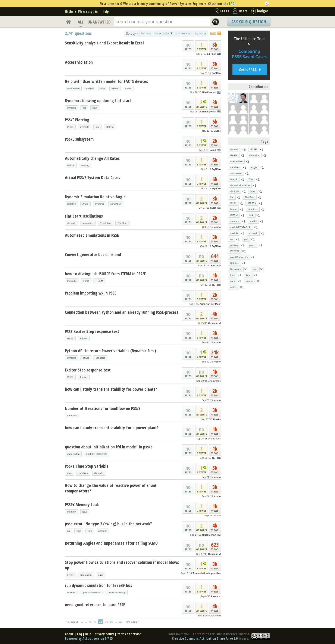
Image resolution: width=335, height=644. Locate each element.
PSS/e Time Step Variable (87, 466)
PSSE (70, 127)
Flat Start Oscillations (84, 216)
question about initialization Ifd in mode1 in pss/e (109, 447)
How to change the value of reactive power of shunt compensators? (111, 488)
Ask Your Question (249, 22)
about (69, 634)
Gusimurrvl (214, 323)
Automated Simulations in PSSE (92, 235)
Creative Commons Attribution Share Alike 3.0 (205, 638)
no (69, 531)
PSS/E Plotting (77, 120)
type (79, 531)
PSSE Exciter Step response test (92, 331)
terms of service (129, 634)
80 (111, 622)
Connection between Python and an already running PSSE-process (122, 312)
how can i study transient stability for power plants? (111, 389)
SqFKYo (216, 73)
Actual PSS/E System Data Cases (93, 178)
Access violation (79, 62)
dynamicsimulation (91, 592)
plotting (110, 127)
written (115, 88)
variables (100, 358)
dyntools (84, 127)
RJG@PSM (215, 616)
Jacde (217, 131)
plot (97, 127)
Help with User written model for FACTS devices (106, 81)
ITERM (99, 281)
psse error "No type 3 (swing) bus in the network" (109, 524)
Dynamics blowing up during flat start (98, 101)
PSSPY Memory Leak (82, 505)
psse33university (117, 592)
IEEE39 (71, 592)
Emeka (217, 419)
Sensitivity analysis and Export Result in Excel (104, 43)
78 (100, 622)
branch (71, 165)
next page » (132, 622)
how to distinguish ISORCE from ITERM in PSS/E (105, 274)
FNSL (70, 575)
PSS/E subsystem (79, 139)
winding (85, 165)
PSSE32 (72, 281)
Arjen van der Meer (210, 304)
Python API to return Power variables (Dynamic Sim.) (110, 351)
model (128, 88)
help (106, 11)
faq (79, 634)
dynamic (72, 108)
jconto (217, 227)
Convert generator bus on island (93, 254)
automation (86, 575)
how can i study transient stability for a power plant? (112, 428)
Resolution (106, 223)
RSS (213, 34)
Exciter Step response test (88, 370)
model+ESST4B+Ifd (96, 454)
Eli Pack (212, 54)
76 (90, 622)
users (243, 11)
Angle (85, 204)
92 (120, 622)
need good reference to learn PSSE (95, 605)
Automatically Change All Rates (92, 158)
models (90, 88)
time (70, 473)
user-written (73, 88)
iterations (72, 416)
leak (85, 512)
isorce (86, 281)
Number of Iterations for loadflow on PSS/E (103, 408)
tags (226, 11)
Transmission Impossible (207, 573)
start (95, 108)
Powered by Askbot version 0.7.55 (89, 638)
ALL (81, 22)
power (86, 358)
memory (72, 512)
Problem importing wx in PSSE (91, 293)
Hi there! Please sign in (81, 11)
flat (84, 108)
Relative (72, 204)
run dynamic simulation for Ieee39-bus (98, 585)
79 (106, 622)
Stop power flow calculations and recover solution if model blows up (122, 565)
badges (263, 11)
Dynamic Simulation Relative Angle (95, 197)
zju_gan (216, 285)
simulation (116, 204)
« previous (72, 622)
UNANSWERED (99, 22)
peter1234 (215, 265)
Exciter (84, 339)
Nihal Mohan (209, 92)
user (103, 88)
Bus (90, 531)
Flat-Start (122, 223)
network (102, 531)
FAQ (232, 4)
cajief (213, 150)
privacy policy (104, 634)
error (101, 575)
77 (95, 622)
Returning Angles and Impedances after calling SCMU (111, 543)
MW (219, 516)
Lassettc (216, 596)
